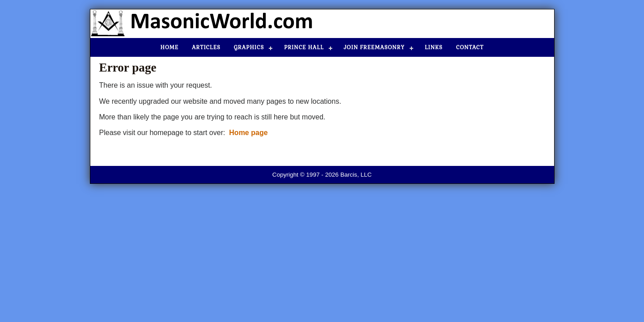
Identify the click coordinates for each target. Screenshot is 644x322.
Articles (206, 47)
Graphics (249, 47)
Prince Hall (304, 47)
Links (434, 47)
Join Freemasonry (374, 47)
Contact (470, 47)
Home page (248, 133)
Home (170, 47)
